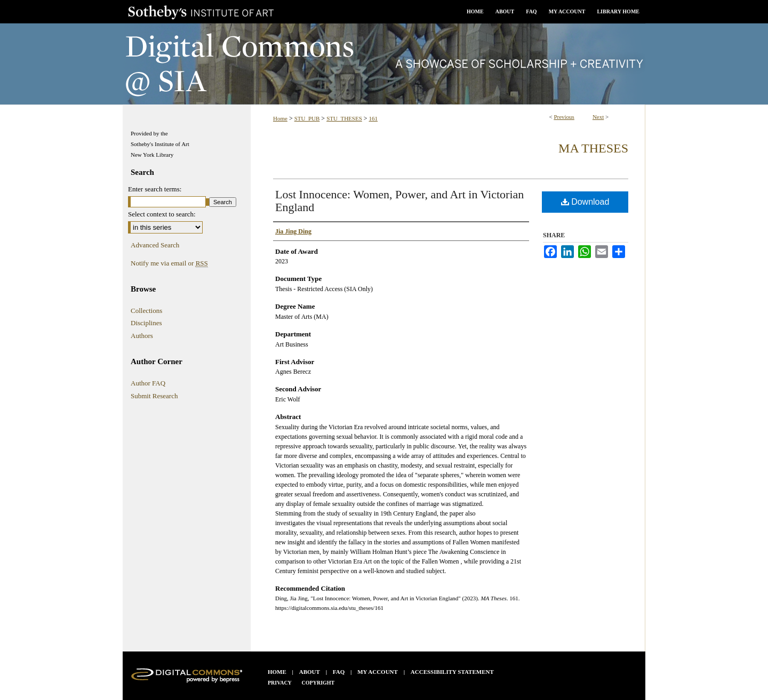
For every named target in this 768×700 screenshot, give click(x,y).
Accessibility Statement (452, 672)
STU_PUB (307, 118)
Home (280, 118)
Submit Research (154, 396)
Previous (564, 117)
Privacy (280, 683)
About (310, 672)
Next (598, 117)
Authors (142, 336)
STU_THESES (344, 118)
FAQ (339, 672)
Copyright (318, 683)
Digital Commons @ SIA (384, 64)
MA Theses (593, 148)
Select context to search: (162, 214)
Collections (146, 311)
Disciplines (146, 323)
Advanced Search (155, 245)
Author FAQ (148, 383)
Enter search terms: (155, 189)
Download (585, 202)
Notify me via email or (169, 263)
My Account (378, 672)
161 (374, 118)
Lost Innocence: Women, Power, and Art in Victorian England (399, 201)
